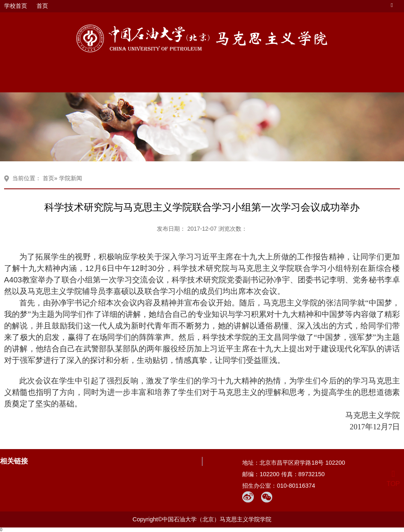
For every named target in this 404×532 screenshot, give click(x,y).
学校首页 (16, 6)
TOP (393, 479)
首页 (42, 6)
